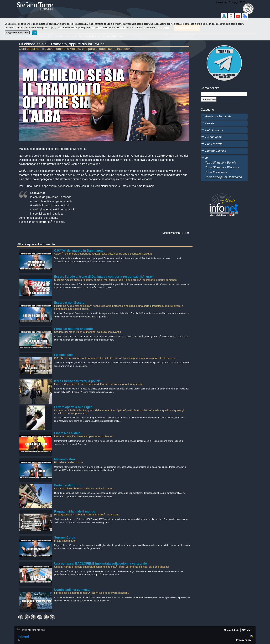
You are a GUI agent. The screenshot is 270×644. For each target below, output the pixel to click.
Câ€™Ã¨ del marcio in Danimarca (78, 251)
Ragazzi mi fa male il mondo (75, 511)
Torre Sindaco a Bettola (221, 163)
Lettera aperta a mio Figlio (73, 407)
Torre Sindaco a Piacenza (222, 167)
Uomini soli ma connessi (72, 590)
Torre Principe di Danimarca (224, 177)
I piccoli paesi (64, 355)
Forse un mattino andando (73, 329)
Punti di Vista (214, 144)
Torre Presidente (216, 172)
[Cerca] (209, 99)
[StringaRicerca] (224, 94)
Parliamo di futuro (67, 485)
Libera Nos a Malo (67, 433)
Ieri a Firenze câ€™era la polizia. (78, 381)
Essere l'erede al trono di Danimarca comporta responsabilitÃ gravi (104, 277)
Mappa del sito (232, 630)
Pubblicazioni (214, 130)
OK (35, 32)
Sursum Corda (65, 537)
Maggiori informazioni (17, 32)
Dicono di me (214, 137)
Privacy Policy (244, 640)
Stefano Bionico (216, 151)
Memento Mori (64, 459)
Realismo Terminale (218, 116)
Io (206, 158)
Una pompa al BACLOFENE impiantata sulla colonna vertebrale (100, 564)
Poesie (210, 123)
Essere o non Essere (69, 303)
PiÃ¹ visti (246, 630)
